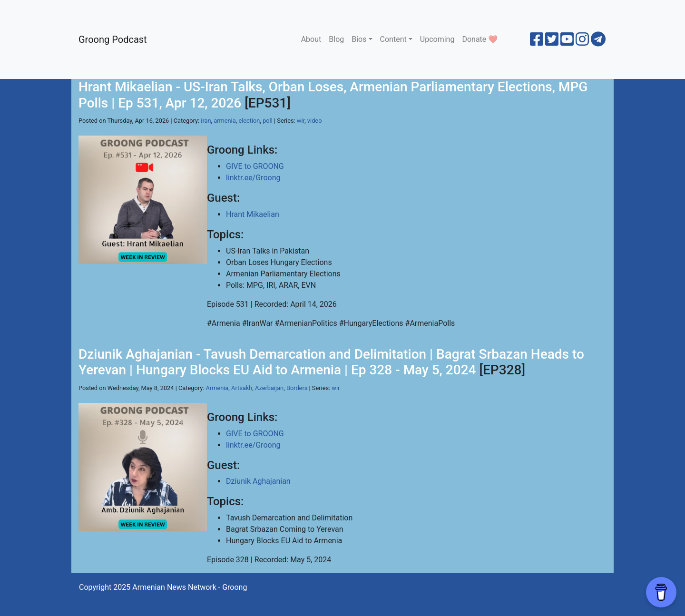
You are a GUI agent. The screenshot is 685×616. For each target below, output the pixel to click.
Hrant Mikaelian (253, 214)
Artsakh (242, 388)
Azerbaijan (269, 388)
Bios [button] (359, 39)
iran (206, 121)
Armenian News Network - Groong (190, 587)
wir (301, 121)
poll (268, 121)
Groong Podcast (113, 39)
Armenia (217, 388)
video (315, 121)
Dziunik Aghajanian (258, 481)
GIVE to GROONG (255, 166)
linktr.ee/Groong (253, 178)
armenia (225, 121)
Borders (297, 388)
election (249, 121)
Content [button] (393, 39)
